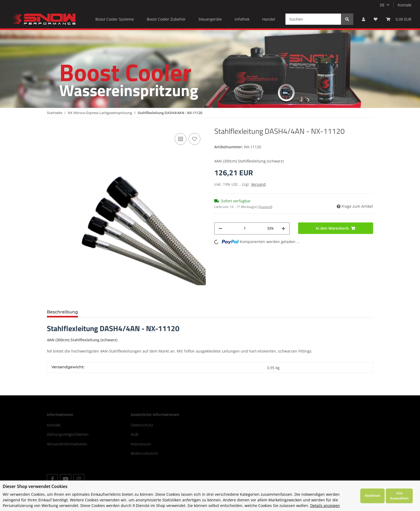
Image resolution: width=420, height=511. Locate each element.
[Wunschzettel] (376, 19)
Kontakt (405, 5)
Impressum (141, 444)
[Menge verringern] (220, 228)
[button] (363, 19)
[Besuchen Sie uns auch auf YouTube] (65, 479)
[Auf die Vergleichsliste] (181, 139)
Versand (258, 184)
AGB (134, 434)
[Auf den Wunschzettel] (194, 139)
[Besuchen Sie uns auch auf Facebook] (52, 479)
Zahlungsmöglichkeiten (68, 434)
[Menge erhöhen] (283, 228)
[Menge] (245, 228)
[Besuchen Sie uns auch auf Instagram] (79, 479)
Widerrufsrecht (144, 453)
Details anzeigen (325, 506)
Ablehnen (372, 495)
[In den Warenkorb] (336, 228)
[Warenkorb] (399, 19)
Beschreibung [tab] (62, 312)
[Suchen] (313, 19)
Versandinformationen (67, 444)
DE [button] (382, 5)
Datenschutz (142, 425)
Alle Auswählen (399, 496)
